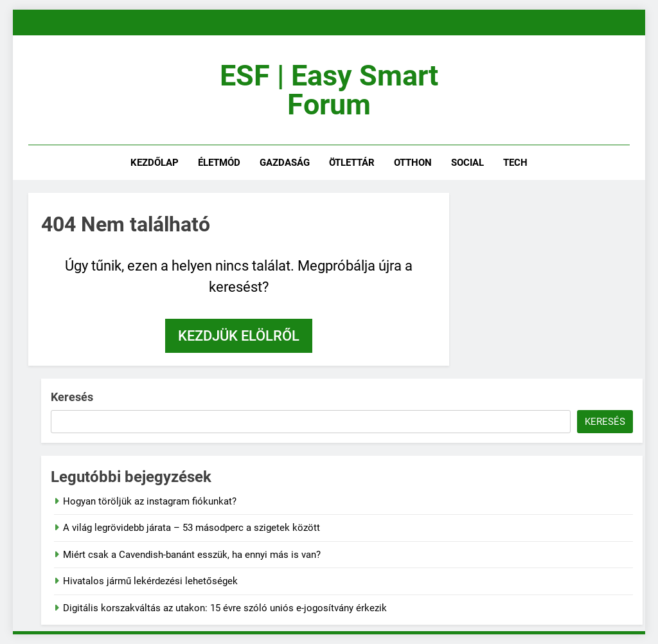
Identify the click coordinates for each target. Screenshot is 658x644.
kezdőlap (155, 163)
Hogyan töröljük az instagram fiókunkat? (150, 501)
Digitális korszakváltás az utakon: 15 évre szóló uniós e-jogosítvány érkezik (225, 608)
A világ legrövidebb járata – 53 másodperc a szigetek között (191, 528)
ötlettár (352, 163)
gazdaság (285, 163)
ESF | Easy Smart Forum (329, 90)
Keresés (72, 397)
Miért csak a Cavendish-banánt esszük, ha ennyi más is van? (192, 555)
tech (515, 163)
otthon (413, 163)
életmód (219, 163)
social (467, 163)
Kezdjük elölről (239, 336)
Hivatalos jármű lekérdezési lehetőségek (150, 581)
